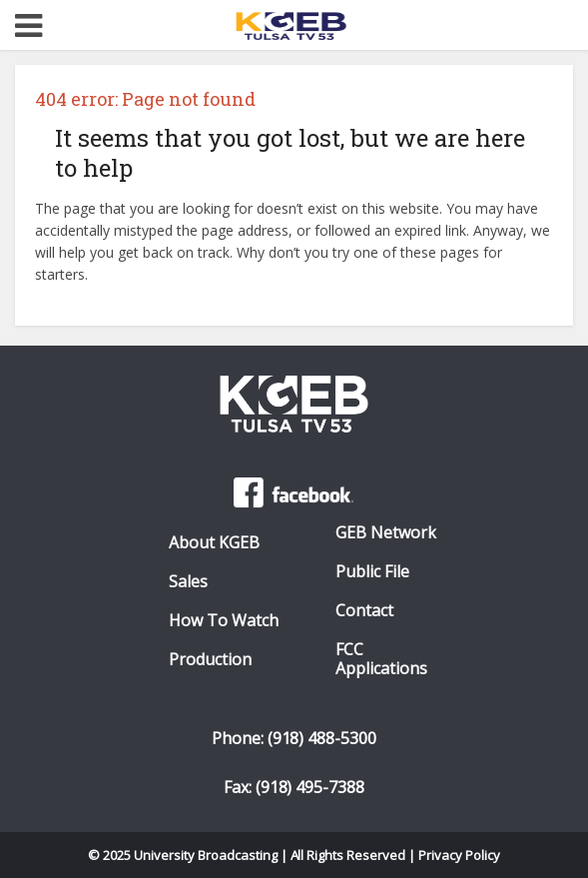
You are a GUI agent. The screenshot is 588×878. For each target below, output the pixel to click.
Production (210, 660)
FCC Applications (381, 659)
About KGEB (214, 543)
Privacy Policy (459, 855)
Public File (372, 572)
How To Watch (224, 621)
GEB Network (386, 533)
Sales (188, 582)
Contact (364, 611)
